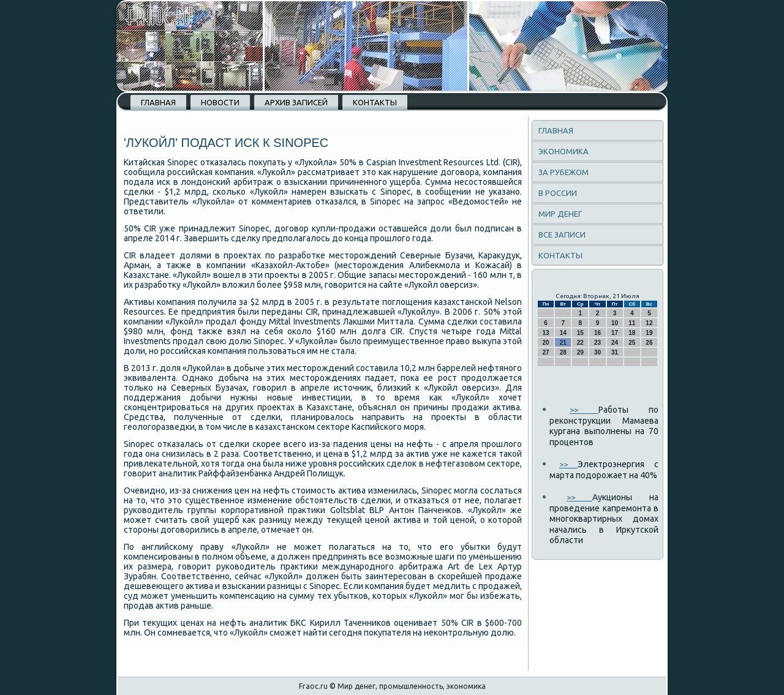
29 (580, 352)
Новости (220, 102)
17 (615, 333)
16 (597, 333)
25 (632, 343)
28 (563, 352)
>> (584, 410)
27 (546, 352)
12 (649, 323)
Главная (158, 102)
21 (563, 343)
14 (563, 333)
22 (580, 343)
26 (649, 343)
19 (649, 333)
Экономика (563, 151)
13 (546, 333)
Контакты (375, 102)
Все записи (562, 235)
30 (597, 352)
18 (632, 333)
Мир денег (560, 214)
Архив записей (296, 102)
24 (615, 343)
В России (558, 193)
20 (546, 343)
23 (597, 343)
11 (632, 323)
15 (580, 333)
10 (615, 323)
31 (615, 352)
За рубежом (563, 172)
